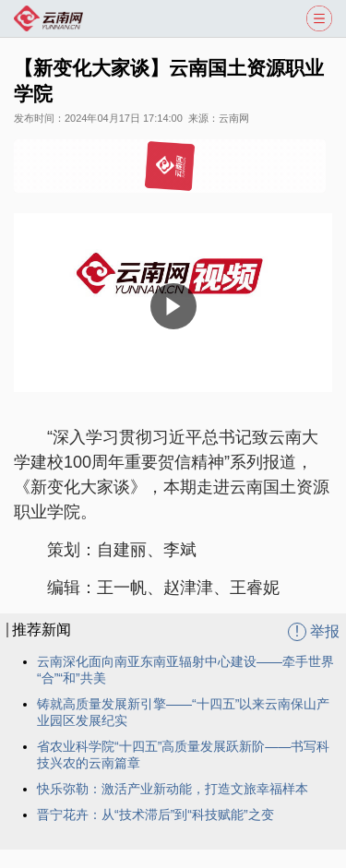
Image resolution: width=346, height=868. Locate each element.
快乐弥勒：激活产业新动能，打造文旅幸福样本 (173, 789)
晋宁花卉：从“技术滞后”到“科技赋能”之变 (155, 814)
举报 (314, 632)
